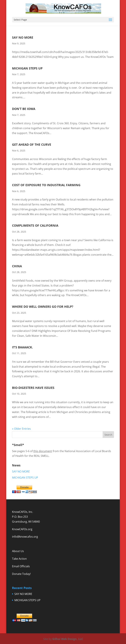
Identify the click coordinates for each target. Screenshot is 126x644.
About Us (18, 551)
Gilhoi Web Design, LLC (68, 639)
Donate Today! (21, 574)
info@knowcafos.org (25, 537)
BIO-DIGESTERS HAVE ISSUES (33, 388)
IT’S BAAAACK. (22, 347)
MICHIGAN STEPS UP (27, 68)
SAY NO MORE (23, 37)
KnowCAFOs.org (22, 529)
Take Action (19, 559)
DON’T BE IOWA (24, 109)
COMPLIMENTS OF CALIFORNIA (35, 225)
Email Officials (21, 566)
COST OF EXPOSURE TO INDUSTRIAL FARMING (46, 185)
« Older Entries (21, 429)
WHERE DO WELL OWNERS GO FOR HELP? (43, 307)
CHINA (17, 266)
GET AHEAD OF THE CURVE (32, 145)
